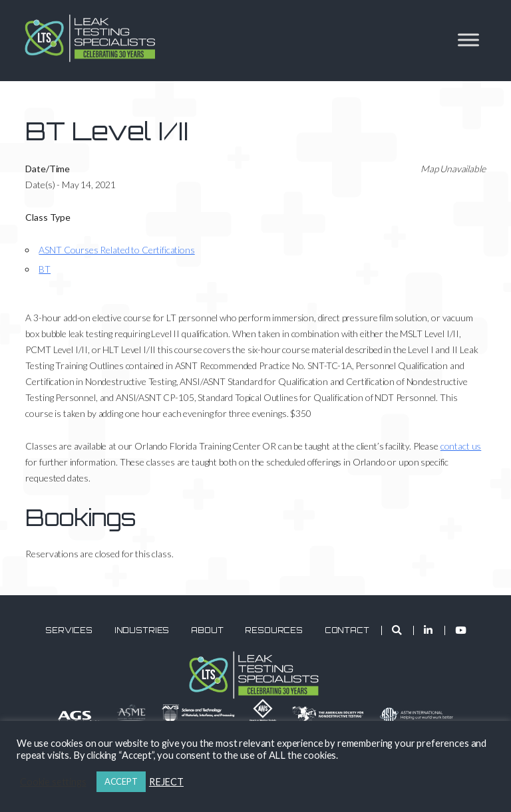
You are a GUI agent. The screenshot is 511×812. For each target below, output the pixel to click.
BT (45, 269)
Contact (347, 630)
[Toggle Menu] (468, 40)
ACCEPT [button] (121, 781)
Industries (142, 630)
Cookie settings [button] (53, 782)
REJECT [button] (166, 782)
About (207, 630)
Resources (274, 630)
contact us (461, 446)
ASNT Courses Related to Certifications (116, 250)
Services (69, 630)
